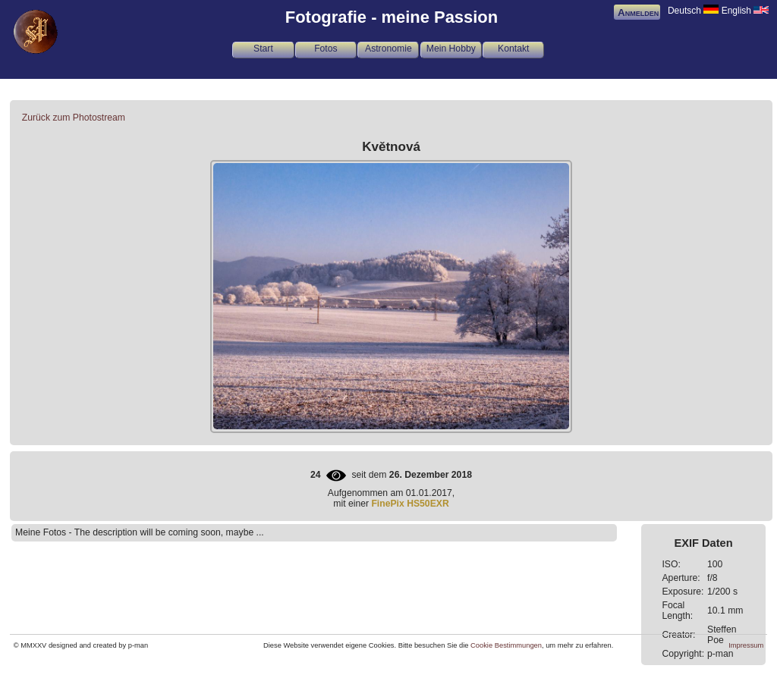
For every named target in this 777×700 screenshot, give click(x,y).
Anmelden (638, 13)
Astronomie (388, 49)
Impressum (746, 645)
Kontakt (513, 49)
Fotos (326, 49)
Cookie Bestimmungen (506, 645)
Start (263, 49)
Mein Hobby (451, 49)
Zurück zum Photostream (74, 118)
